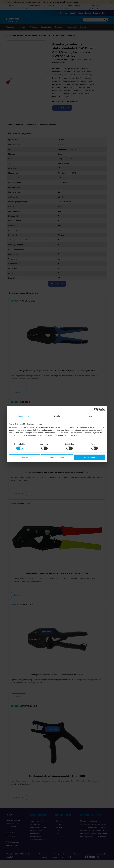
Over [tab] (90, 416)
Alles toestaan (90, 457)
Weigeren (24, 457)
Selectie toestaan (57, 457)
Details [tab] (57, 416)
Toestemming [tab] (24, 416)
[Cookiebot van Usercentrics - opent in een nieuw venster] (96, 410)
